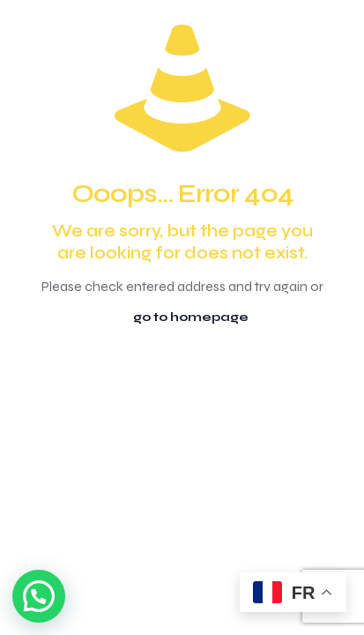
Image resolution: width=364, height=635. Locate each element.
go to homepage (191, 317)
